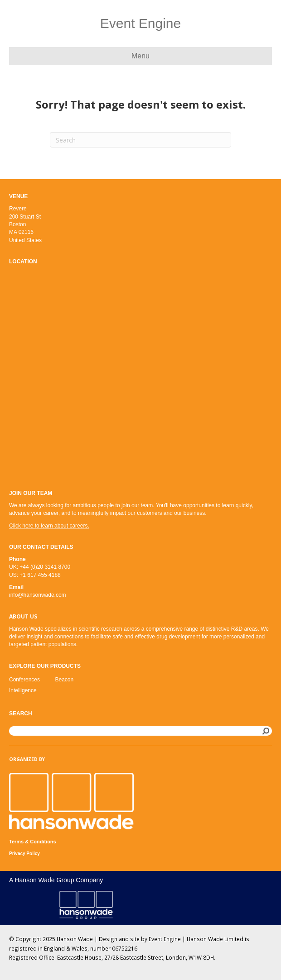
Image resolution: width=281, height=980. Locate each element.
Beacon (65, 680)
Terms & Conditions (33, 842)
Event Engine (165, 939)
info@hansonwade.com (38, 595)
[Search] (140, 140)
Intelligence (23, 690)
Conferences (24, 680)
